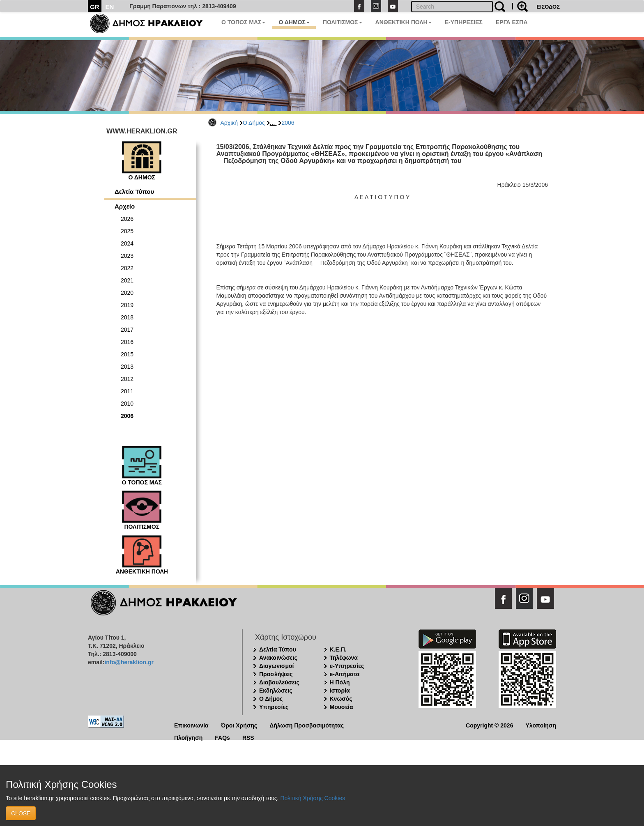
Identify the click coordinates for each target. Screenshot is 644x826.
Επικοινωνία (191, 725)
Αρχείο (125, 206)
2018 (127, 317)
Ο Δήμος (254, 123)
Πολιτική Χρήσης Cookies (313, 798)
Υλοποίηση (541, 725)
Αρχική (229, 123)
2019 (127, 305)
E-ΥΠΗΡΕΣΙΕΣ (464, 22)
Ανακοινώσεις (278, 658)
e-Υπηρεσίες (347, 666)
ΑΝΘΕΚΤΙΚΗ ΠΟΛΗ (404, 22)
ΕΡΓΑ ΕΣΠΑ (512, 22)
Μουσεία (342, 707)
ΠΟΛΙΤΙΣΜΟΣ (343, 22)
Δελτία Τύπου (134, 192)
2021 (127, 280)
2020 (127, 293)
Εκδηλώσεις (276, 691)
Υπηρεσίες (274, 707)
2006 (288, 123)
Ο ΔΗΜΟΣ (294, 22)
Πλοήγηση (188, 737)
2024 (127, 243)
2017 (127, 330)
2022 (127, 268)
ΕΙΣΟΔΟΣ (548, 7)
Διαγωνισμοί (276, 666)
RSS (248, 737)
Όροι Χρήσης (239, 725)
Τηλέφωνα (344, 658)
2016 (127, 342)
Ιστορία (340, 691)
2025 (127, 231)
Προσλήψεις (276, 674)
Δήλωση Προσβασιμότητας (307, 725)
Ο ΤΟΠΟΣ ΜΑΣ (243, 22)
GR (95, 7)
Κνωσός (341, 699)
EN (110, 7)
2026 (127, 219)
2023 (127, 256)
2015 (127, 354)
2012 (127, 379)
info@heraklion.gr (129, 662)
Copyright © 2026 (489, 725)
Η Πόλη (340, 682)
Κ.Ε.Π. (338, 649)
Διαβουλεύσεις (279, 682)
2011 (127, 391)
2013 (127, 367)
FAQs (222, 737)
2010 (127, 404)
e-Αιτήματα (345, 674)
